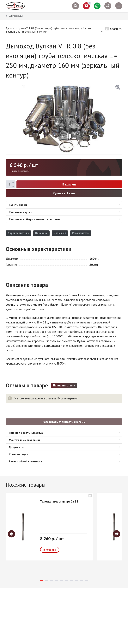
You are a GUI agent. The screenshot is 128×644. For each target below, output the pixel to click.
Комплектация (18, 454)
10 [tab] (87, 580)
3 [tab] (52, 580)
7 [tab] (72, 580)
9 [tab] (82, 580)
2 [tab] (46, 580)
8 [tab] (77, 580)
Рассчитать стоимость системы (64, 422)
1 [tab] (41, 580)
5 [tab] (62, 580)
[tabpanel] (49, 527)
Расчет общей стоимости (25, 461)
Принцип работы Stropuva (26, 433)
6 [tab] (67, 580)
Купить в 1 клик (64, 193)
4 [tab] (57, 580)
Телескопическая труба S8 (59, 501)
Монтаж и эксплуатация (25, 440)
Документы (16, 447)
